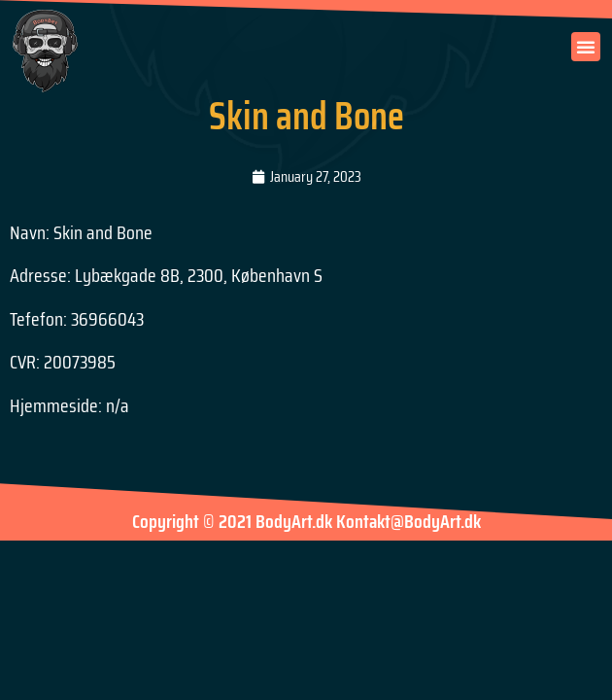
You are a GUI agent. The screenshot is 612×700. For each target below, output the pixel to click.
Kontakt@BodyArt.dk (408, 526)
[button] (586, 47)
